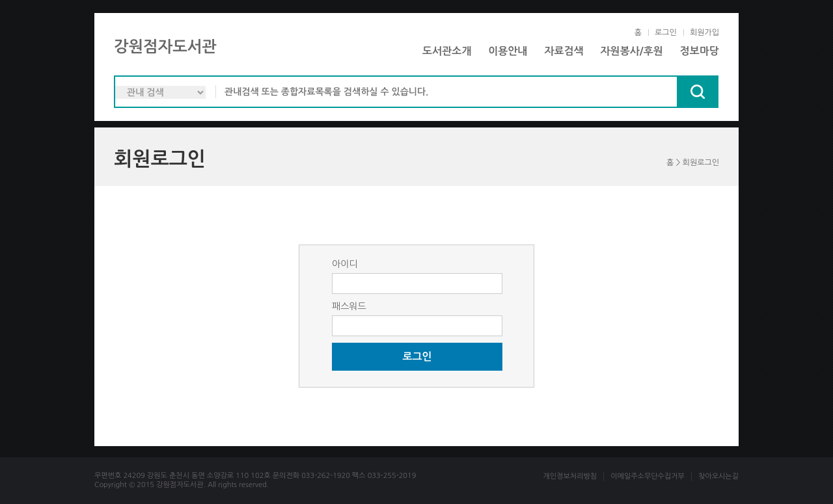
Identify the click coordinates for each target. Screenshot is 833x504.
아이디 (345, 264)
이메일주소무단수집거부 (648, 476)
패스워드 (349, 306)
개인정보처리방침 (570, 476)
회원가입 (704, 33)
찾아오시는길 (718, 476)
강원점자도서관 (165, 47)
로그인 (666, 33)
